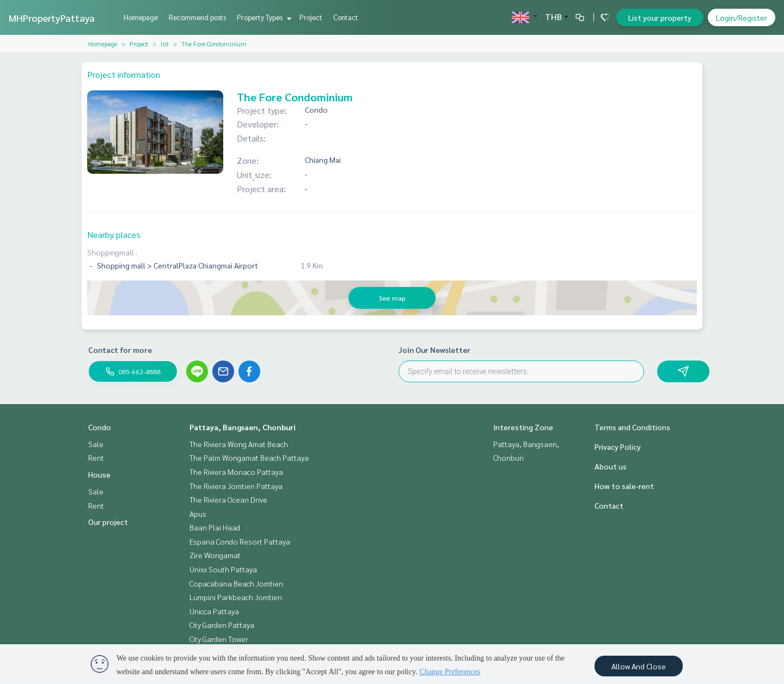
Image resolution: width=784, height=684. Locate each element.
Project (311, 17)
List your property (660, 17)
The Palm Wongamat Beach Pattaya (249, 457)
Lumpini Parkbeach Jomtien (236, 597)
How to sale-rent (624, 486)
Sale (96, 444)
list (165, 44)
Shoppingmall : (112, 252)
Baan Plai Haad (215, 527)
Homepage (141, 17)
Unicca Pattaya (214, 611)
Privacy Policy (618, 447)
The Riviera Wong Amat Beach (239, 444)
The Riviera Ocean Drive (228, 499)
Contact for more (120, 350)
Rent (96, 457)
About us (611, 466)
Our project (108, 522)
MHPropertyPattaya (52, 18)
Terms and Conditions (632, 427)
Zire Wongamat (215, 555)
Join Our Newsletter (434, 350)
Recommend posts (197, 17)
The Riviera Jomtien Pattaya (236, 486)
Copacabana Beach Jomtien (236, 583)
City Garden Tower (219, 639)
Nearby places (114, 234)
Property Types (263, 17)
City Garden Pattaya (222, 625)
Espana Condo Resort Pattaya (240, 541)
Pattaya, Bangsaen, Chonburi (243, 427)
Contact (346, 17)
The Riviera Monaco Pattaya (236, 472)
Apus (198, 514)
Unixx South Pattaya (223, 569)
